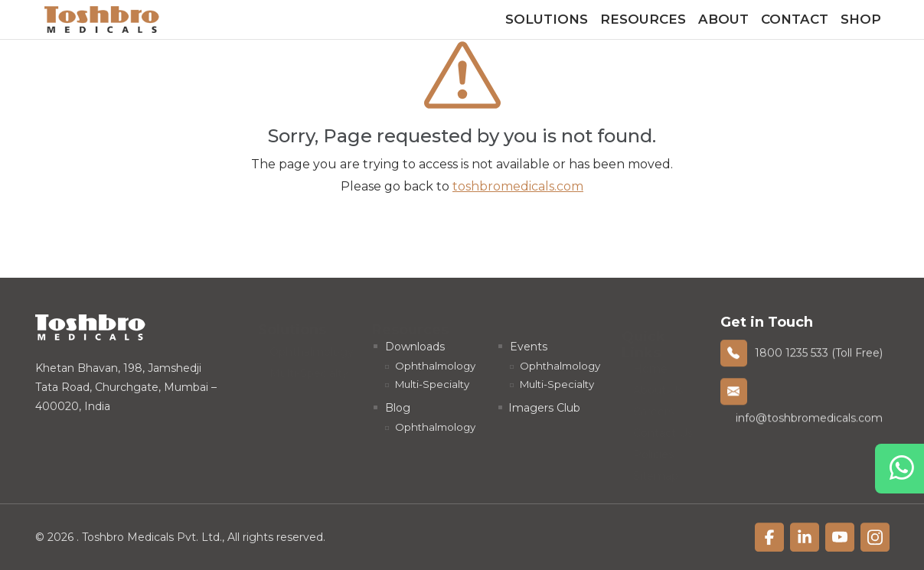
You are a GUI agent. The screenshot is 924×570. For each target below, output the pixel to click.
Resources (643, 19)
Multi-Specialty (309, 369)
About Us (658, 385)
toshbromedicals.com (518, 186)
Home (650, 363)
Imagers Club (544, 408)
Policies (653, 449)
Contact (795, 19)
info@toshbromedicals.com (809, 419)
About (723, 19)
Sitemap (656, 471)
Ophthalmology (312, 347)
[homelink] (102, 20)
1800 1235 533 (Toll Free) (819, 353)
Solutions (547, 19)
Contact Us (663, 428)
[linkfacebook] (769, 538)
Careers (653, 406)
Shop (861, 19)
